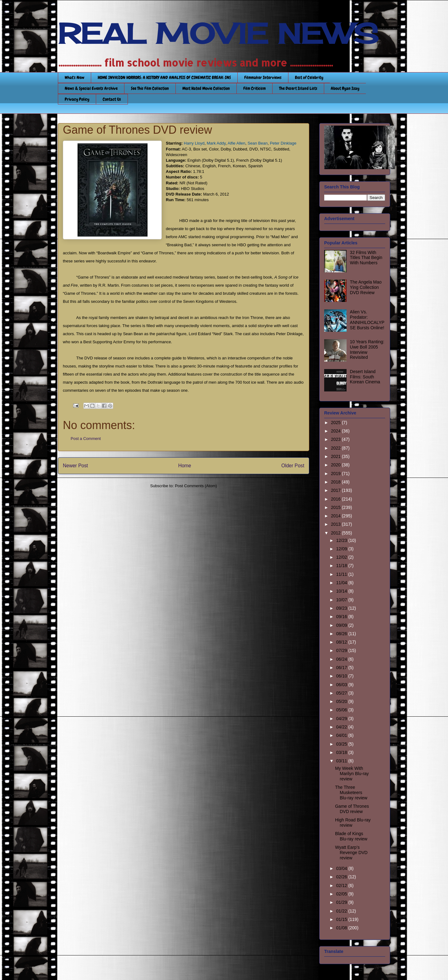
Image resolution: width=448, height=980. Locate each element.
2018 (336, 482)
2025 (336, 423)
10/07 (342, 600)
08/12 (342, 642)
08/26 (342, 634)
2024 (336, 431)
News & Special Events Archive (91, 88)
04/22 (342, 727)
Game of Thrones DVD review (352, 809)
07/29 (342, 650)
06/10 (342, 676)
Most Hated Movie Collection (206, 88)
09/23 (342, 608)
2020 (336, 465)
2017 (336, 490)
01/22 (342, 911)
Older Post (293, 466)
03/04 (342, 868)
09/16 (342, 617)
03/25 (342, 744)
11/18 (342, 566)
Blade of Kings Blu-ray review (351, 836)
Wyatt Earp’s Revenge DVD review (351, 853)
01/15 (342, 919)
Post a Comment (86, 439)
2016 (336, 499)
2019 (336, 474)
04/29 (342, 719)
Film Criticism (254, 88)
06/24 (342, 659)
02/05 (342, 894)
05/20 (342, 701)
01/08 (342, 928)
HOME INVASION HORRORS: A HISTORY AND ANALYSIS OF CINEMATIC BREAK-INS (164, 77)
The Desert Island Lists (298, 88)
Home (185, 466)
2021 (336, 456)
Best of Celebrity (309, 77)
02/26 (342, 877)
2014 (336, 516)
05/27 (342, 693)
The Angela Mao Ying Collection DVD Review (366, 287)
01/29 (342, 902)
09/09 (342, 625)
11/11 (342, 574)
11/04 (342, 583)
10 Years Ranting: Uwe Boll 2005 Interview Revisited (367, 349)
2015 (336, 507)
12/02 (342, 557)
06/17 (342, 668)
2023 (336, 439)
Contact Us (112, 99)
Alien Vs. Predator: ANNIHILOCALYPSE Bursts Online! (367, 320)
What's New (75, 77)
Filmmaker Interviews (263, 77)
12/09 (342, 549)
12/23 (342, 540)
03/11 (342, 761)
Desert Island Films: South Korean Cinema (365, 377)
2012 (336, 533)
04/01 (342, 735)
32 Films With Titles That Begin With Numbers (366, 258)
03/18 (342, 752)
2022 (336, 448)
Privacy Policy (77, 99)
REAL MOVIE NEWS (218, 34)
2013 (336, 524)
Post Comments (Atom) (196, 486)
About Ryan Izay (345, 88)
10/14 (342, 591)
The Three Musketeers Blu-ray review (351, 793)
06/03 (342, 685)
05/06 (342, 710)
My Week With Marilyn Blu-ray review (352, 774)
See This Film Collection (150, 88)
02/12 (342, 885)
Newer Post (75, 466)
